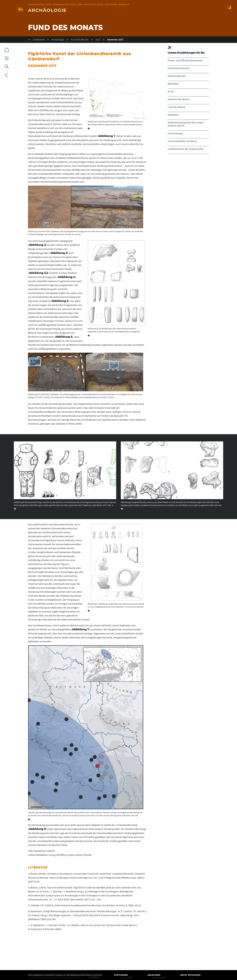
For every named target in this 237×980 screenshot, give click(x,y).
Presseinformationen (179, 68)
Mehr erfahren (190, 975)
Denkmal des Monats (179, 99)
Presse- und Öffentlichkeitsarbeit (185, 60)
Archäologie (58, 40)
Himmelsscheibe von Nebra (182, 141)
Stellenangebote (177, 76)
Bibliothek (173, 84)
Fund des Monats (80, 40)
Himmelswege (175, 133)
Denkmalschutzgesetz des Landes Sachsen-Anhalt (186, 124)
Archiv (171, 91)
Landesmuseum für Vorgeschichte (185, 149)
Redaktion (173, 115)
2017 (98, 40)
